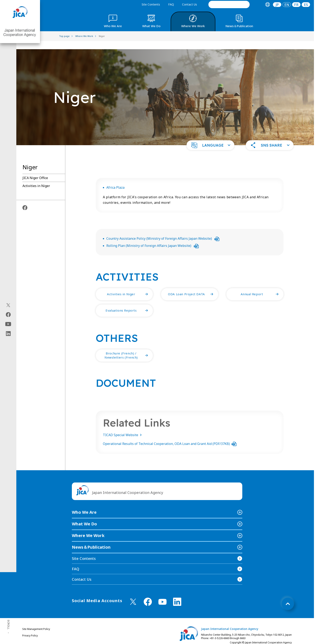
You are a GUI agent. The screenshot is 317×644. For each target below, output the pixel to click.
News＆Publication (91, 539)
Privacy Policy (30, 627)
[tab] (268, 5)
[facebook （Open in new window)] (148, 594)
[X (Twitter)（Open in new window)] (8, 305)
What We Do (84, 516)
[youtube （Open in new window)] (162, 594)
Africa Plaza (115, 179)
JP (277, 5)
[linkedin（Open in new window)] (8, 334)
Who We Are (84, 504)
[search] (229, 4)
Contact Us (190, 4)
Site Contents (151, 4)
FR (296, 5)
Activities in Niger (36, 178)
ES (306, 5)
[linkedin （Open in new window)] (177, 594)
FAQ (171, 4)
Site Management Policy (36, 621)
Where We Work (88, 527)
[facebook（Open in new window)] (8, 315)
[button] (210, 137)
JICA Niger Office (35, 170)
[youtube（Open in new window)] (8, 324)
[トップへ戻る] (288, 596)
